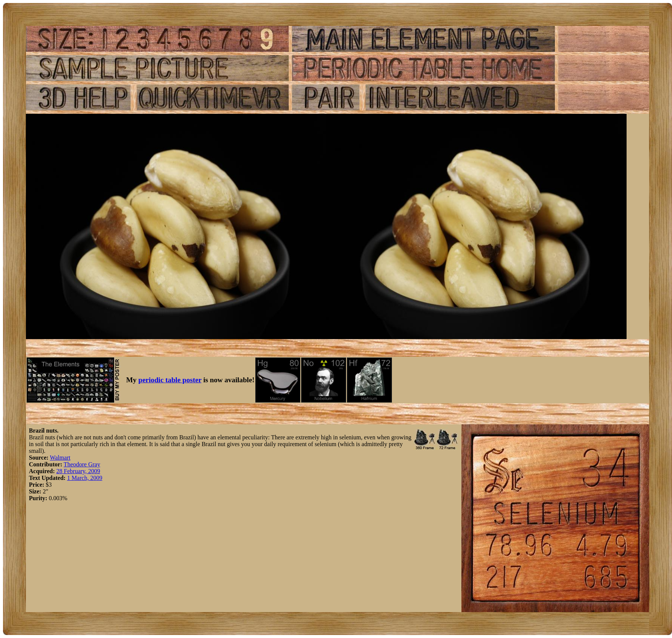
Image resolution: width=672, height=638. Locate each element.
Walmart (60, 458)
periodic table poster (170, 380)
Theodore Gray (82, 464)
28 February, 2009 (78, 471)
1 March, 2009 (85, 478)
